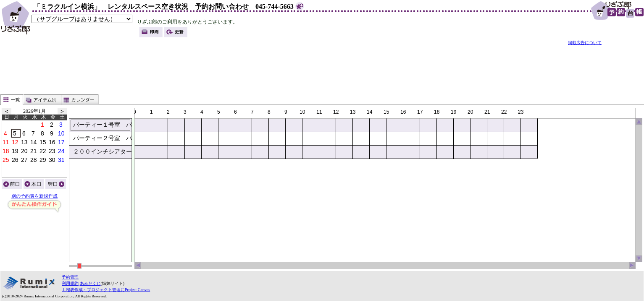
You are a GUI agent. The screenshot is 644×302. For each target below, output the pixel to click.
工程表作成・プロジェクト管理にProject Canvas (106, 290)
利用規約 (70, 283)
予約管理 (70, 277)
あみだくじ (90, 283)
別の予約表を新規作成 (34, 196)
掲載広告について (585, 43)
